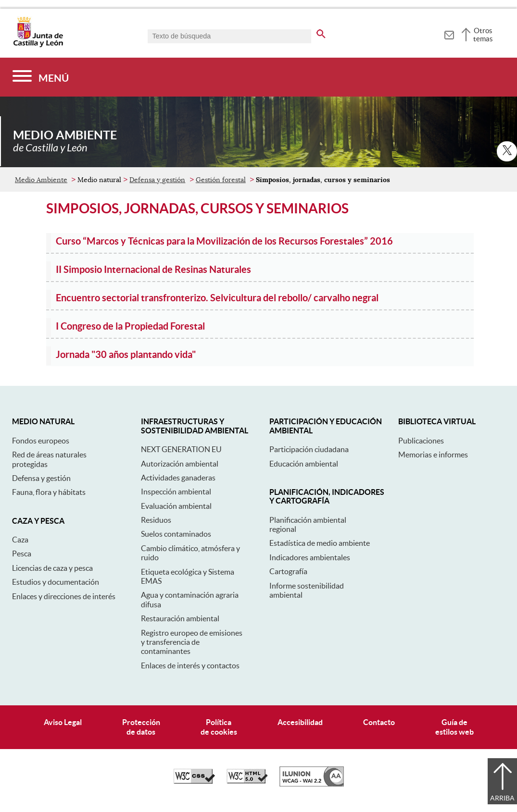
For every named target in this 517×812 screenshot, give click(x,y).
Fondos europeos (41, 441)
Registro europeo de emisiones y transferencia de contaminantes (192, 642)
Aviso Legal (63, 722)
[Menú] (41, 77)
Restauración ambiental (180, 618)
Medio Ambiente (41, 180)
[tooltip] (449, 34)
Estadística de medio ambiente (320, 543)
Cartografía (288, 571)
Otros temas (483, 35)
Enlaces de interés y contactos (190, 665)
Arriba (502, 798)
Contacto (379, 722)
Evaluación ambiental (176, 506)
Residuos (156, 520)
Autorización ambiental (180, 464)
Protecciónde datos (141, 727)
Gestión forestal (221, 180)
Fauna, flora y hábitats (49, 492)
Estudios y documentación (56, 582)
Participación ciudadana (309, 449)
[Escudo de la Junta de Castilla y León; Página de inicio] (38, 45)
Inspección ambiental (176, 492)
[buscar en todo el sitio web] (321, 32)
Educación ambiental (304, 464)
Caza (20, 540)
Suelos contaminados (176, 534)
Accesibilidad (300, 722)
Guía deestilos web (454, 727)
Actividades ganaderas (178, 478)
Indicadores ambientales (310, 557)
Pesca (22, 554)
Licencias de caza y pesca (52, 568)
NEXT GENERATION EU (181, 449)
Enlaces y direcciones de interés (64, 596)
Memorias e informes (433, 455)
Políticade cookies (219, 727)
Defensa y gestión (157, 180)
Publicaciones (421, 441)
